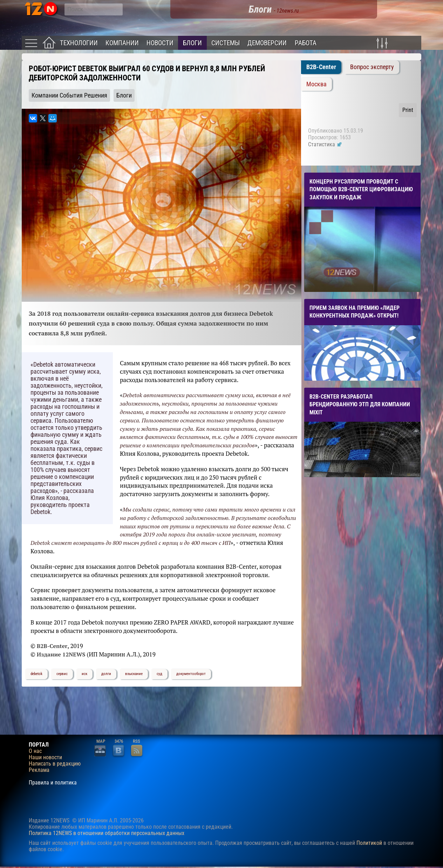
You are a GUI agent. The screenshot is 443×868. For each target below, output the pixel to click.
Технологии (79, 43)
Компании (122, 43)
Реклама (39, 770)
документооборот (191, 674)
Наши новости (45, 757)
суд (159, 674)
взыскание (134, 674)
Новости (160, 43)
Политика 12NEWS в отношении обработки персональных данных (107, 833)
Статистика (325, 144)
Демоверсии (267, 43)
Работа (306, 43)
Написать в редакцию (55, 764)
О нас (35, 751)
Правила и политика (53, 783)
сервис (62, 674)
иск (84, 674)
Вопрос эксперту (372, 67)
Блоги (192, 43)
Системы (226, 43)
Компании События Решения (69, 95)
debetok (36, 674)
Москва (316, 84)
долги (106, 674)
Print (408, 110)
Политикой (369, 843)
